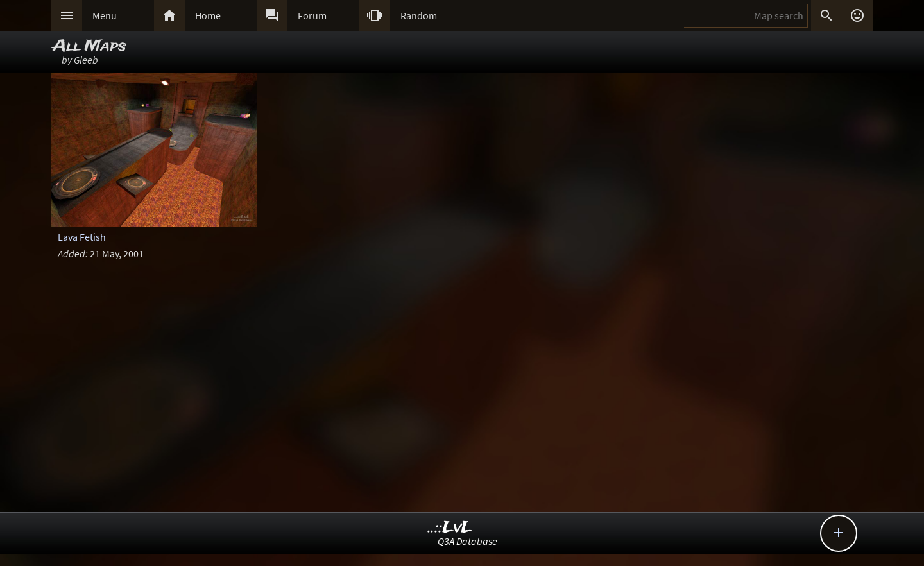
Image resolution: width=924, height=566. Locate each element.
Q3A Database (467, 541)
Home (208, 15)
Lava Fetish (82, 237)
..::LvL (450, 528)
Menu (105, 15)
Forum (312, 15)
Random (419, 15)
